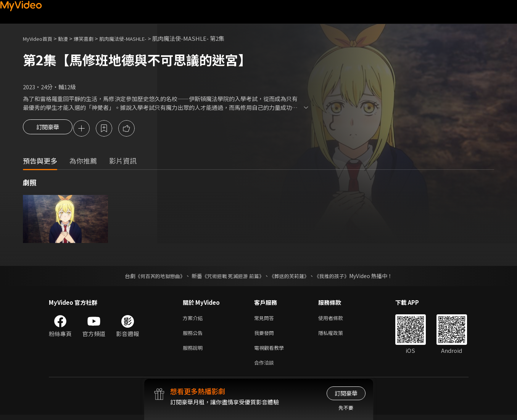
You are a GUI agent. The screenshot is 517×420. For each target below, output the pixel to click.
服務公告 (194, 335)
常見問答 (266, 319)
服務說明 (194, 351)
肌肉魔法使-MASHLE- (137, 38)
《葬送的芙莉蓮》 (292, 277)
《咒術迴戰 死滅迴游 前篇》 (232, 277)
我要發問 (266, 335)
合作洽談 (266, 367)
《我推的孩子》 (337, 277)
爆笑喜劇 (92, 38)
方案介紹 (194, 319)
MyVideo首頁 (40, 38)
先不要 (346, 408)
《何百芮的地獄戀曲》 (155, 277)
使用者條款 (337, 319)
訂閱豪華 (48, 129)
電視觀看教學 (271, 351)
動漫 (69, 38)
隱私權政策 (337, 335)
